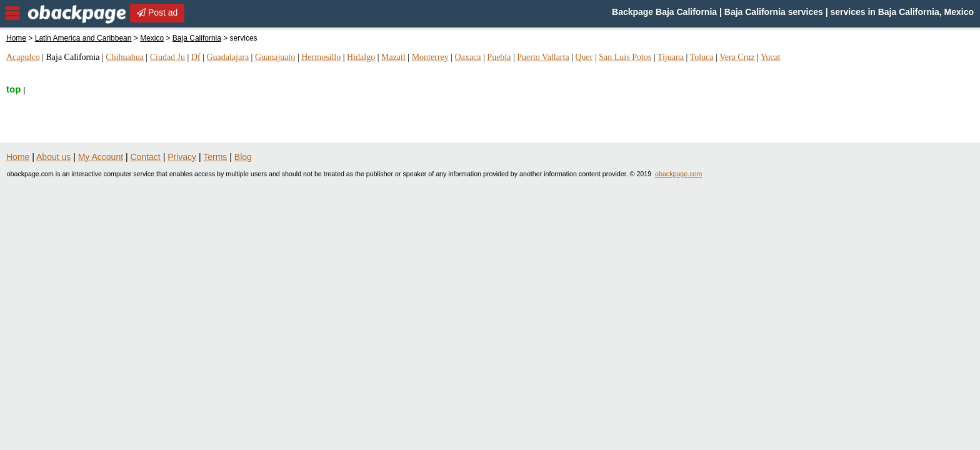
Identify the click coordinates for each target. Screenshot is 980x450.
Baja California (197, 38)
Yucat (771, 57)
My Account (101, 157)
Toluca (702, 57)
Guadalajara (227, 57)
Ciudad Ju (167, 57)
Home (16, 38)
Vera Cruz (737, 57)
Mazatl (393, 57)
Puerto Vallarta (543, 57)
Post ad (157, 12)
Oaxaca (468, 57)
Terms (215, 157)
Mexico (152, 38)
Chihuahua (125, 57)
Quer (584, 57)
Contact (146, 157)
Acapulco (23, 57)
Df (196, 57)
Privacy (182, 157)
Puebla (499, 57)
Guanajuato (275, 57)
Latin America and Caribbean (83, 38)
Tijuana (671, 57)
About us (53, 157)
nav (12, 13)
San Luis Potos (625, 57)
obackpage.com (678, 174)
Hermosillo (321, 57)
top (13, 89)
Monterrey (430, 57)
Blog (243, 157)
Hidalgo (361, 57)
